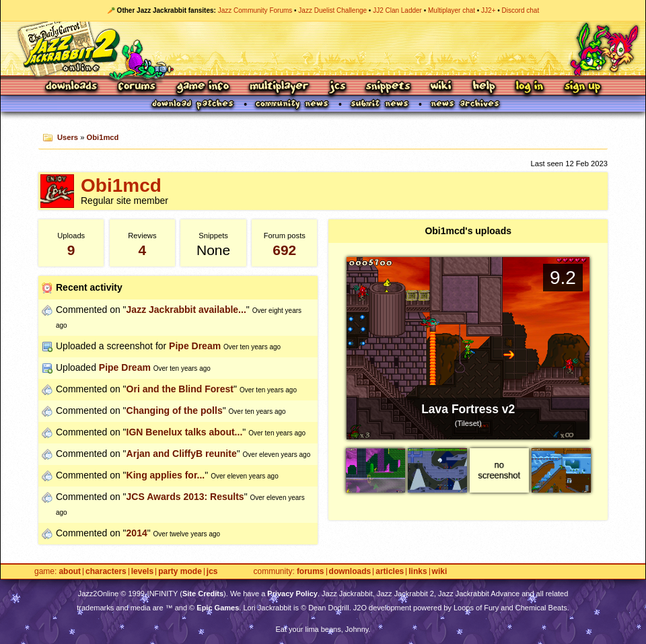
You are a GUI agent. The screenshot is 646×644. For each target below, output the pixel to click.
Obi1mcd (103, 137)
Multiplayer (279, 87)
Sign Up (582, 87)
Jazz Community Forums (255, 10)
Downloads (72, 87)
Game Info (203, 87)
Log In (530, 87)
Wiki (441, 87)
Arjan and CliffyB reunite (182, 454)
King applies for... (166, 475)
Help (484, 87)
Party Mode (180, 572)
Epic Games (218, 608)
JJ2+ (488, 10)
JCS (337, 87)
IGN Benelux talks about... (185, 432)
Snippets (388, 87)
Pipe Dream (195, 346)
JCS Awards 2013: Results (185, 497)
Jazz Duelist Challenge (332, 10)
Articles (390, 572)
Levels (142, 572)
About (70, 572)
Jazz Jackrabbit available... (186, 310)
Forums (137, 87)
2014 (137, 533)
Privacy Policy (292, 594)
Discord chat (521, 10)
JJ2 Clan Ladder (397, 10)
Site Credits (203, 594)
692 (284, 250)
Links (418, 572)
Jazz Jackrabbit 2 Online (323, 48)
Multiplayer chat (452, 10)
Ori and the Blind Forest (180, 389)
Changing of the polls (175, 410)
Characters (106, 572)
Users (68, 137)
